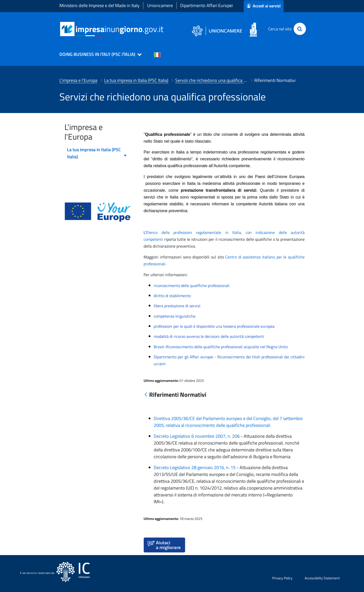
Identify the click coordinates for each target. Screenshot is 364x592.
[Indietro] (146, 395)
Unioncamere (160, 5)
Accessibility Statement (322, 578)
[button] (98, 54)
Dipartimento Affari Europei (207, 5)
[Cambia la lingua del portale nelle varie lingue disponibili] (157, 54)
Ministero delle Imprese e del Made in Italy (99, 5)
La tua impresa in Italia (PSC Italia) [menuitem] (97, 153)
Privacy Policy (282, 578)
